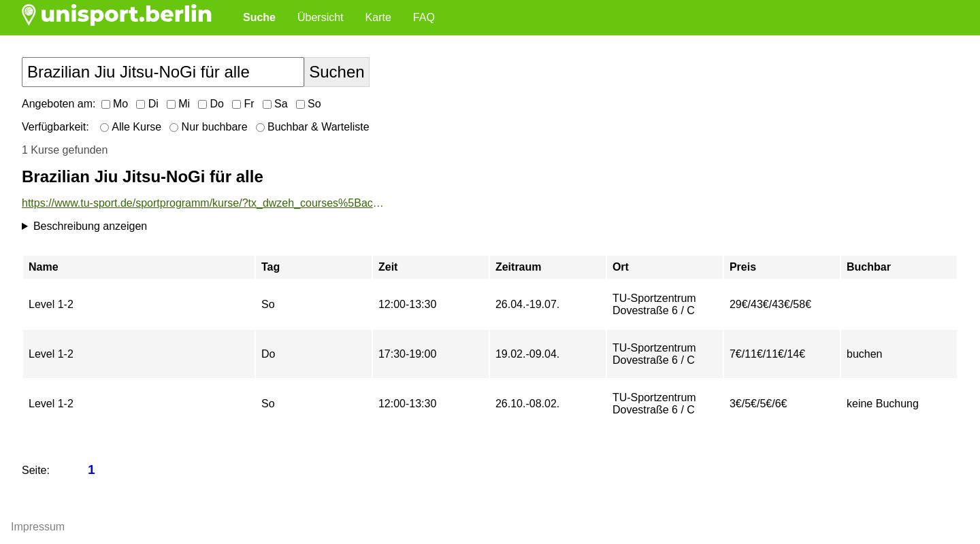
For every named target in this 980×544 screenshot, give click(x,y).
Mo (115, 104)
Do (211, 104)
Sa (275, 104)
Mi (178, 104)
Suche (259, 17)
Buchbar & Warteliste (313, 127)
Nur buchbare (208, 127)
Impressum (38, 527)
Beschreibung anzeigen (90, 226)
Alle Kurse (131, 127)
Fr (243, 104)
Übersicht (321, 17)
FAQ (424, 17)
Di (147, 104)
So (309, 104)
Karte (378, 17)
